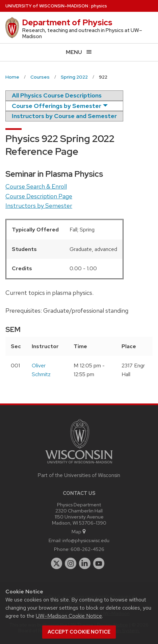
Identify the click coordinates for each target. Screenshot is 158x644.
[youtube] (99, 563)
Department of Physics (67, 22)
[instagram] (71, 563)
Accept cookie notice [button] (79, 632)
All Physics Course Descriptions (57, 95)
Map (79, 531)
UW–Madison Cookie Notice (69, 616)
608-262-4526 (87, 549)
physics (99, 6)
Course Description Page (39, 196)
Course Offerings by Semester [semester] (57, 106)
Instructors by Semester (39, 206)
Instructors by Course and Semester (64, 116)
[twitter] (57, 563)
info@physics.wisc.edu (86, 540)
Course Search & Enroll (36, 186)
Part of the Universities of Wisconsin (79, 475)
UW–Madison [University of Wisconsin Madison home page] (47, 6)
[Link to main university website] (79, 465)
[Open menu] (79, 52)
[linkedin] (85, 563)
